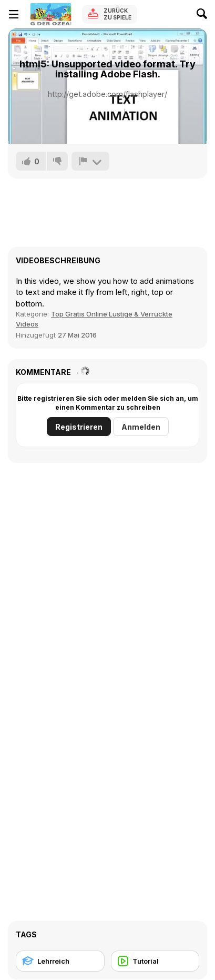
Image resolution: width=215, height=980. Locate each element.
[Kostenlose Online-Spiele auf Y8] (50, 14)
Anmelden (141, 427)
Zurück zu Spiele (117, 14)
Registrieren (79, 427)
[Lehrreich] (60, 961)
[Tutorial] (155, 961)
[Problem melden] (90, 161)
